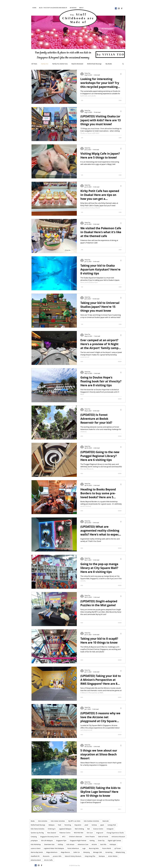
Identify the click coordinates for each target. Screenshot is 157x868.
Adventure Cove (83, 844)
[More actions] (122, 74)
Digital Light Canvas (114, 841)
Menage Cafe (98, 852)
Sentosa (94, 825)
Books (33, 821)
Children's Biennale (75, 837)
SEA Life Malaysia (47, 841)
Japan (102, 825)
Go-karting (109, 852)
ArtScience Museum (118, 837)
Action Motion (113, 856)
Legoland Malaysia (65, 829)
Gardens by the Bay (37, 833)
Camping (34, 837)
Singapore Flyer (61, 841)
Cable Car (77, 852)
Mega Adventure (52, 852)
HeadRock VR (35, 856)
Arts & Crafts (48, 860)
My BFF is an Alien (74, 821)
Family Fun (45, 64)
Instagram (110, 829)
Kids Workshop (36, 844)
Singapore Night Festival (78, 841)
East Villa (103, 844)
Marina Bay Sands (37, 852)
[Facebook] (116, 8)
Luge (84, 848)
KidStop (60, 844)
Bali (89, 829)
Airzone (94, 844)
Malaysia (52, 825)
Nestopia (102, 856)
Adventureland (36, 860)
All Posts (34, 64)
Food (59, 825)
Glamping (86, 852)
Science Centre (98, 829)
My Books (109, 64)
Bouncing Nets (94, 848)
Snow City (101, 841)
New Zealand (52, 833)
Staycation (78, 825)
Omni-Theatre (90, 837)
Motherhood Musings (94, 64)
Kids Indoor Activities (58, 821)
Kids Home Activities (38, 829)
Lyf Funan (118, 848)
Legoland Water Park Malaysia (54, 848)
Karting (92, 841)
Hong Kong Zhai (90, 856)
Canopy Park (112, 825)
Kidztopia (113, 844)
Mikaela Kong (120, 852)
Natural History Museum (73, 856)
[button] (123, 64)
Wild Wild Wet (79, 833)
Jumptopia (34, 841)
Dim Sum (90, 833)
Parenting (68, 825)
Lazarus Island (36, 848)
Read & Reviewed (77, 64)
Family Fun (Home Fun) (60, 64)
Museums (46, 856)
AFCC (64, 837)
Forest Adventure (73, 848)
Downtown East (49, 844)
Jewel (86, 825)
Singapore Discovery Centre (49, 837)
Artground (100, 833)
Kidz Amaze (70, 844)
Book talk (106, 821)
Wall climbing (79, 829)
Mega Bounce (65, 852)
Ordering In (52, 829)
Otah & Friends (103, 837)
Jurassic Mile (57, 856)
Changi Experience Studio (115, 833)
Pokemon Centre (65, 833)
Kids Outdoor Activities (91, 821)
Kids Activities (43, 821)
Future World (107, 848)
